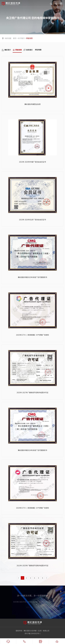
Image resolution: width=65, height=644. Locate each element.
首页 (15, 38)
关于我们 (21, 38)
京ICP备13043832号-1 (32, 633)
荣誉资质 (29, 38)
